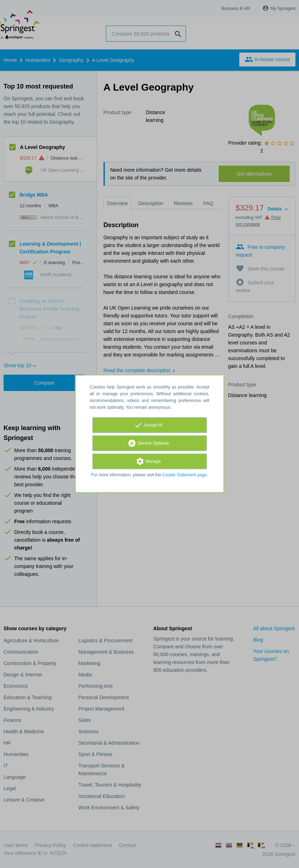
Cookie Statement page (184, 475)
